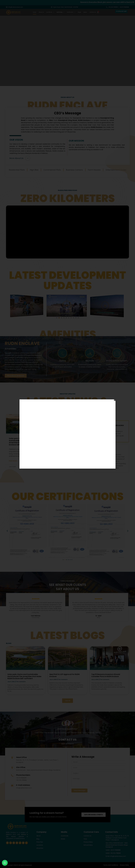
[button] (57, 318)
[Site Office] (12, 768)
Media (85, 12)
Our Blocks (50, 12)
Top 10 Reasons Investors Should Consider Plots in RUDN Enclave (106, 675)
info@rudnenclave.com (24, 788)
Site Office (21, 767)
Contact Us (93, 12)
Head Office (21, 757)
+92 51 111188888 (21, 778)
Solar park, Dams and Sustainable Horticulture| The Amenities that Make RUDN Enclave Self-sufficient (22, 442)
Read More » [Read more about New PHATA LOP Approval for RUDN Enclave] (48, 461)
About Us (41, 12)
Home (35, 12)
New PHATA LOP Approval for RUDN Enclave (56, 439)
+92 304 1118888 (21, 780)
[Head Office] (12, 758)
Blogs (79, 12)
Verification (71, 12)
